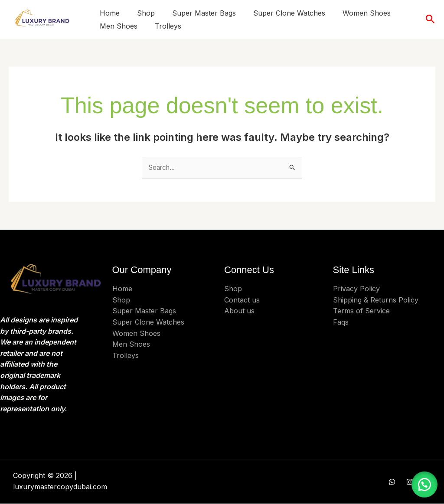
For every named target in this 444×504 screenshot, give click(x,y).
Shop (146, 13)
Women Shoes (367, 13)
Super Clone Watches (289, 13)
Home (110, 13)
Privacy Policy (356, 289)
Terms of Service (361, 311)
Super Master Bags (204, 13)
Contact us (242, 300)
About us (239, 311)
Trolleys (168, 26)
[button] (430, 20)
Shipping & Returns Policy (376, 300)
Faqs (341, 322)
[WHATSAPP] (392, 482)
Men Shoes (119, 26)
